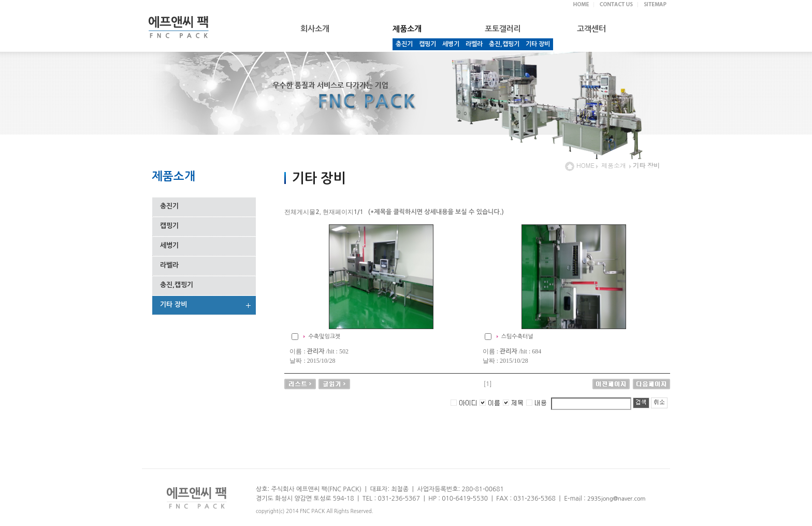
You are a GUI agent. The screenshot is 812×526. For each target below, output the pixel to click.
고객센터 (591, 29)
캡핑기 (427, 44)
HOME (580, 165)
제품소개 (614, 165)
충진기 (404, 44)
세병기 (451, 44)
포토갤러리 (503, 29)
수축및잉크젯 (324, 337)
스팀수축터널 (517, 337)
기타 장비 (538, 44)
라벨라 (474, 44)
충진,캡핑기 (504, 44)
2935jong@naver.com (617, 499)
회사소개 (315, 29)
